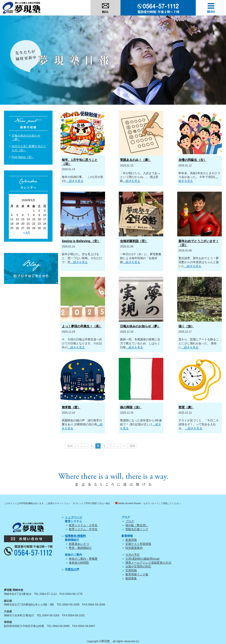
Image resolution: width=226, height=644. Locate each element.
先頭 (70, 446)
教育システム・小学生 (83, 525)
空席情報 (131, 570)
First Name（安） (23, 157)
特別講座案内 (134, 548)
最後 (132, 446)
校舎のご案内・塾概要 (83, 559)
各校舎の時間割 (79, 563)
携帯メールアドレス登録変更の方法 (148, 563)
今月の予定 (133, 555)
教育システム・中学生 (83, 529)
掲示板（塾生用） (137, 525)
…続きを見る (75, 181)
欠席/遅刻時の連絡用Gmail (142, 559)
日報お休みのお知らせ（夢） (140, 326)
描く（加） (186, 326)
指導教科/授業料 (75, 536)
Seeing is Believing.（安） (81, 241)
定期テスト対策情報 (138, 544)
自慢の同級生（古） (192, 160)
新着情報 (131, 540)
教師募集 (131, 578)
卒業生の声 (72, 569)
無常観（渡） (71, 407)
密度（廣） (186, 407)
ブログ (130, 521)
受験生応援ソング (137, 529)
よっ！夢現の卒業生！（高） (82, 326)
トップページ (73, 517)
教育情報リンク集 (137, 574)
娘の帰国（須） (131, 407)
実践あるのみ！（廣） (136, 160)
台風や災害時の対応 (138, 566)
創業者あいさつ (79, 544)
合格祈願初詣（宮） (134, 241)
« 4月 (27, 232)
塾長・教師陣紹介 (80, 548)
